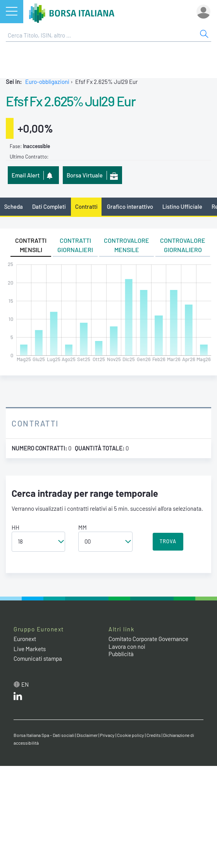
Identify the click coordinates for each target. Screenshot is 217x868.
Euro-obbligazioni (47, 82)
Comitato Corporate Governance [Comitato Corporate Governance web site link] (148, 639)
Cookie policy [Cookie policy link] (131, 735)
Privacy (107, 735)
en (25, 684)
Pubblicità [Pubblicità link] (121, 654)
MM (83, 527)
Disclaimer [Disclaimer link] (87, 735)
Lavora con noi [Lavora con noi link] (127, 646)
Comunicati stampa (38, 658)
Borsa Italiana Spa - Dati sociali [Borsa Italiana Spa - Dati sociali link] (44, 735)
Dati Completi (49, 206)
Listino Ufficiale (182, 206)
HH (15, 527)
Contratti (86, 206)
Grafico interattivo (130, 206)
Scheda (14, 206)
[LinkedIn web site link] (18, 698)
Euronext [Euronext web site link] (25, 639)
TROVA (168, 541)
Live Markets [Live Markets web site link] (30, 649)
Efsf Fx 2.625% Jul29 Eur (71, 101)
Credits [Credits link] (154, 735)
